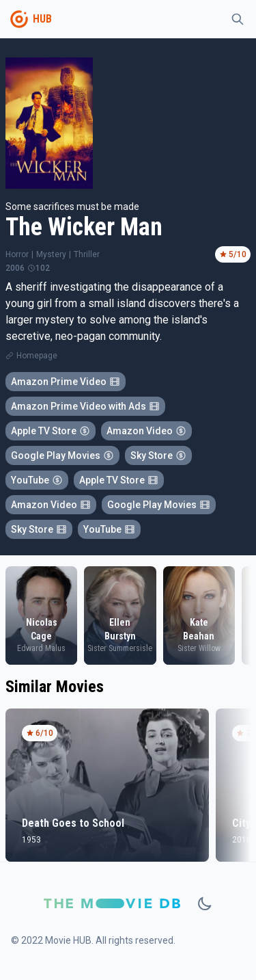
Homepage (37, 356)
